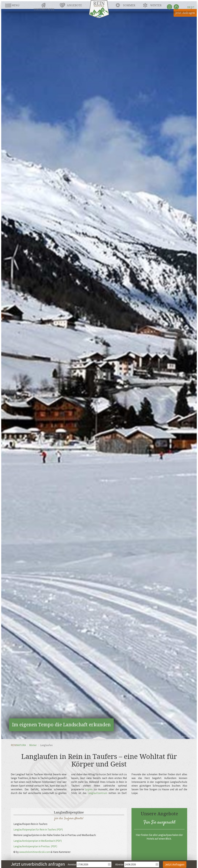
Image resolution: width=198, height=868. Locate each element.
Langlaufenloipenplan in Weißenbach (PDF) (38, 841)
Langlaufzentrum (97, 793)
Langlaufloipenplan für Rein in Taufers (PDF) (38, 830)
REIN (18, 745)
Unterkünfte (44, 9)
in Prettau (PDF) (48, 846)
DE (189, 7)
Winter (156, 5)
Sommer (129, 5)
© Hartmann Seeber (189, 736)
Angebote (74, 5)
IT (193, 7)
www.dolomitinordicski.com (35, 852)
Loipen (89, 789)
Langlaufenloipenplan (26, 846)
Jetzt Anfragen (185, 13)
